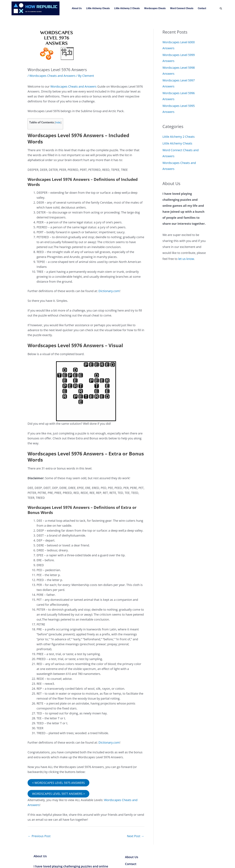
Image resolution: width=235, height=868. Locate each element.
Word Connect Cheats (182, 8)
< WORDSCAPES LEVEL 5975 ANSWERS (58, 782)
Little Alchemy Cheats (98, 8)
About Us (77, 8)
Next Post (135, 836)
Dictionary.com (109, 291)
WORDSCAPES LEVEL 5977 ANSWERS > (58, 794)
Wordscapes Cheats (155, 8)
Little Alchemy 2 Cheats (127, 8)
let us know (186, 259)
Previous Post (39, 836)
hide (58, 122)
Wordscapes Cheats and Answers (52, 76)
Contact (202, 8)
